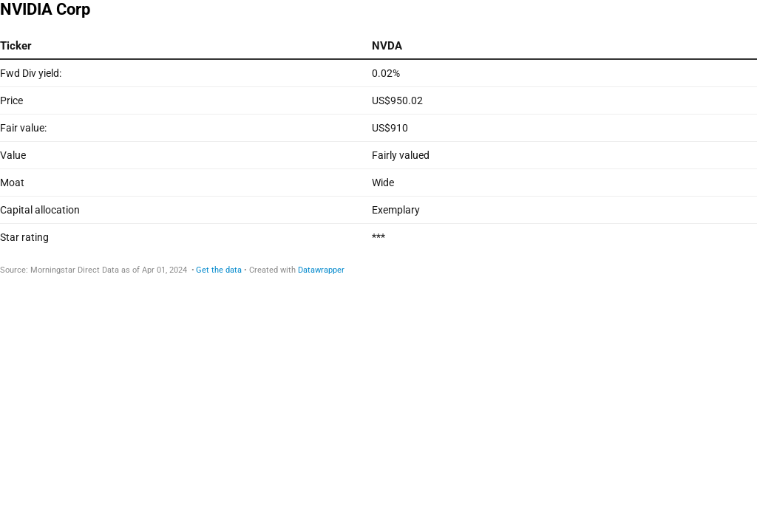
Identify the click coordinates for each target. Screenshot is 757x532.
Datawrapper (321, 270)
